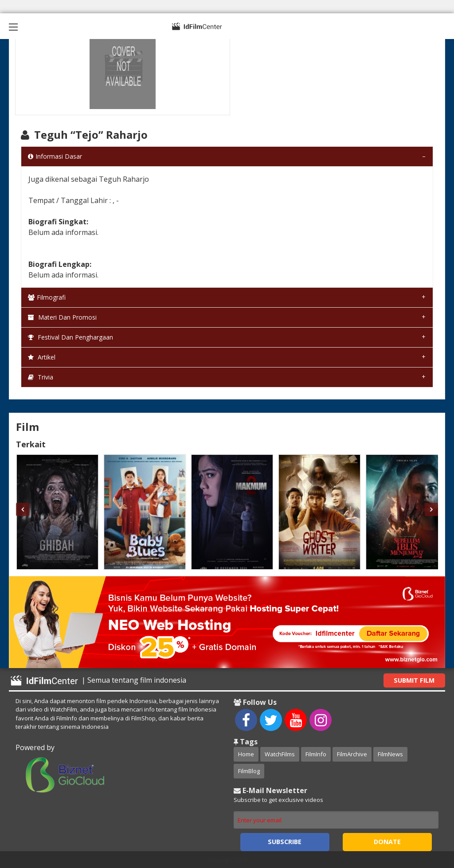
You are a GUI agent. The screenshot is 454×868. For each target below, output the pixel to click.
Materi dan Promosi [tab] (62, 317)
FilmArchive (352, 754)
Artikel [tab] (42, 357)
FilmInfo (316, 754)
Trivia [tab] (41, 377)
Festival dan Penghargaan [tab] (70, 337)
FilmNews (390, 754)
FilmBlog (249, 771)
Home (246, 754)
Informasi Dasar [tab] (55, 156)
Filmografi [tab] (47, 297)
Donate (387, 842)
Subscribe (285, 842)
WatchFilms (280, 754)
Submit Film (414, 680)
